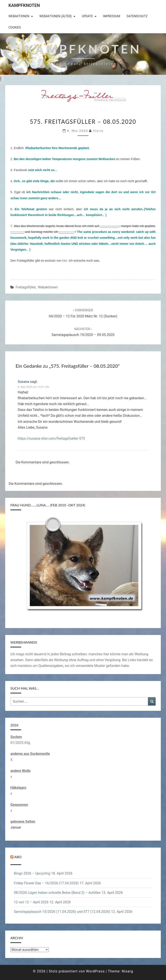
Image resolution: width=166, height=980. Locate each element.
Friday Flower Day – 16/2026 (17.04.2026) (46, 883)
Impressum (111, 16)
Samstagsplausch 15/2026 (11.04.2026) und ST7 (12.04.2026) (62, 912)
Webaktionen (19, 16)
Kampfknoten (24, 5)
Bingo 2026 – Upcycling (32, 873)
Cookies (15, 27)
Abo (18, 857)
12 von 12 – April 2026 (31, 902)
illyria (98, 131)
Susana (23, 382)
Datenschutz (137, 16)
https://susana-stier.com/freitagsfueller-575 (51, 438)
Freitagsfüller (26, 287)
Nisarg (127, 971)
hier (65, 261)
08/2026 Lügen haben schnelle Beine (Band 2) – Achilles (57, 893)
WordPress (95, 971)
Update (87, 16)
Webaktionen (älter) (56, 16)
